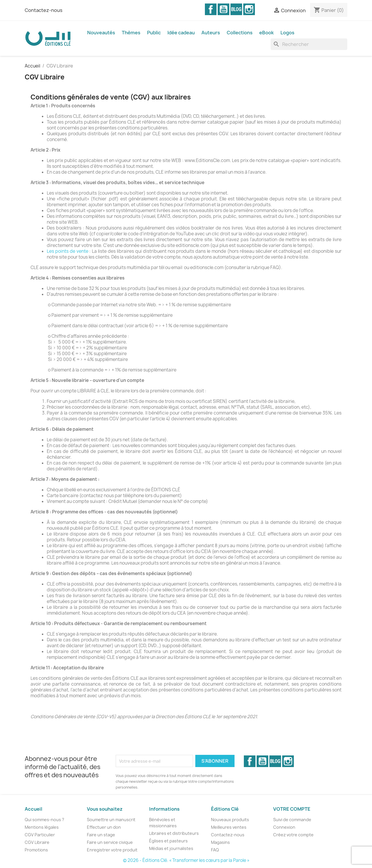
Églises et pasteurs (168, 841)
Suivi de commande (292, 820)
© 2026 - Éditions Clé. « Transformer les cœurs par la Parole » (186, 860)
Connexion (284, 827)
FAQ (215, 850)
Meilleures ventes (229, 827)
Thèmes (131, 33)
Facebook (211, 9)
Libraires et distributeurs (174, 833)
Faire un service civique (110, 842)
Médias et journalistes (171, 848)
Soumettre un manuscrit (111, 820)
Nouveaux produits (230, 820)
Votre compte (292, 809)
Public (154, 33)
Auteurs (211, 33)
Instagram (249, 9)
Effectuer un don (104, 827)
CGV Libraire (37, 842)
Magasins (220, 842)
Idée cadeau (181, 33)
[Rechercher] (309, 44)
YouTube (223, 9)
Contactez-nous (44, 10)
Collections (240, 33)
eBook (267, 33)
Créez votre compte (293, 835)
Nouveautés (101, 33)
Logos (287, 33)
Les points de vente (68, 251)
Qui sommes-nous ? (44, 820)
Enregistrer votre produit (112, 850)
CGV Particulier (40, 835)
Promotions (36, 850)
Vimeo (236, 9)
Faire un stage (101, 835)
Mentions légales (42, 827)
